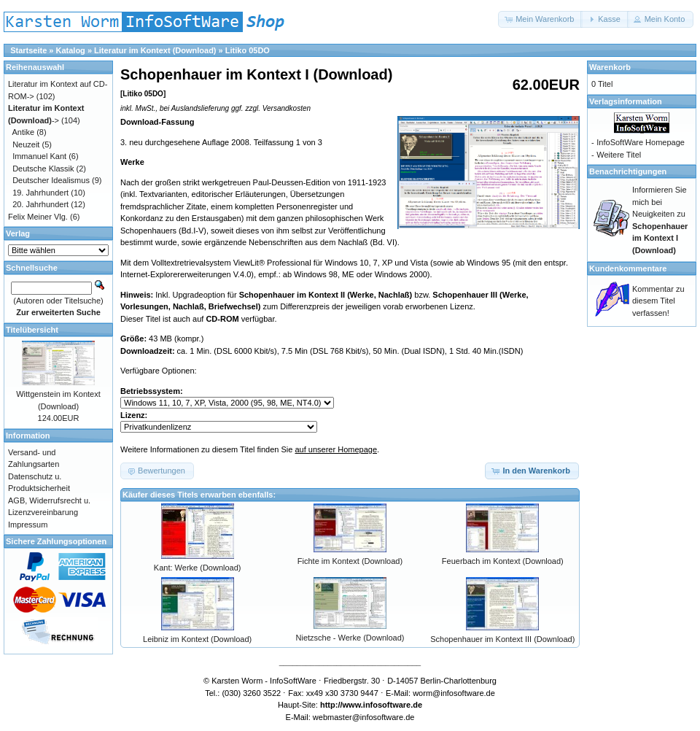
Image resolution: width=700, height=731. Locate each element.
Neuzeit (26, 144)
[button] (540, 19)
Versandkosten (287, 108)
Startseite (28, 50)
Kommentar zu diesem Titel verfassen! (658, 301)
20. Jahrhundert (40, 204)
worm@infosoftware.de (454, 693)
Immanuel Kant (39, 156)
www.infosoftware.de (383, 705)
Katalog (71, 50)
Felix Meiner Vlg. (38, 217)
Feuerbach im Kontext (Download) (503, 561)
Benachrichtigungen (628, 171)
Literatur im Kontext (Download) (155, 50)
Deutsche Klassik (43, 169)
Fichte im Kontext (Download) (350, 561)
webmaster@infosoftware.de (364, 717)
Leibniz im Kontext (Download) (197, 639)
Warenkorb (610, 67)
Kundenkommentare (628, 268)
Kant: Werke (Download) (198, 568)
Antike (24, 132)
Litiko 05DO (248, 50)
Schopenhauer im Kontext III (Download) (502, 639)
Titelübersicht (32, 330)
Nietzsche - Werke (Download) (350, 638)
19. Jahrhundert (40, 193)
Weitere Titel (619, 155)
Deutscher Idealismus (51, 180)
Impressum (28, 525)
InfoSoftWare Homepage (641, 142)
